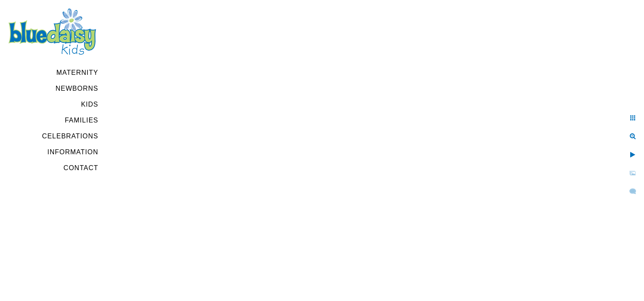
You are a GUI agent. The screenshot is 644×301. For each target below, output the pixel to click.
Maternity (77, 73)
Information (73, 152)
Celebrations (70, 136)
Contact (81, 168)
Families (82, 120)
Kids (90, 104)
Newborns (77, 88)
